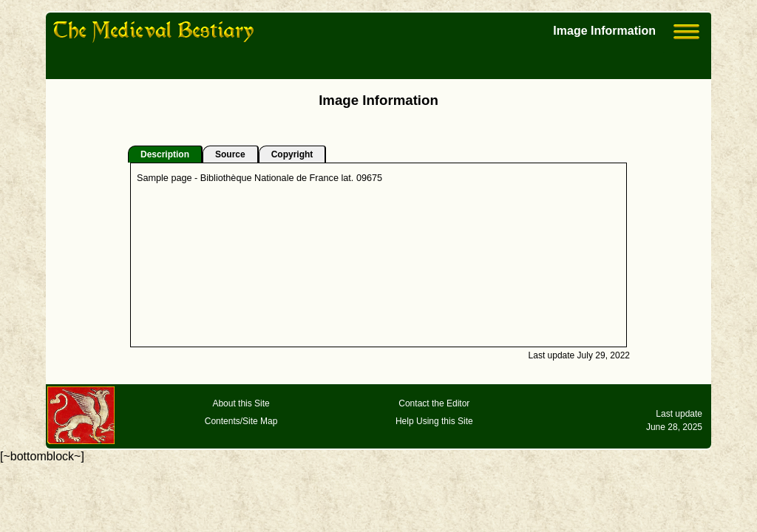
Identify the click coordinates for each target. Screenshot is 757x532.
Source (230, 154)
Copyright (292, 154)
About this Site (241, 403)
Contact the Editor (434, 403)
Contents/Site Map (241, 421)
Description (165, 154)
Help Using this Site (434, 421)
